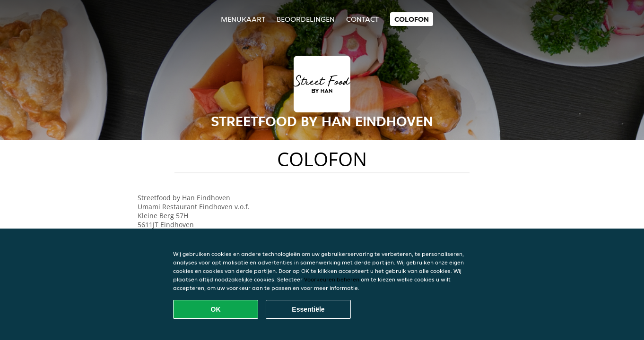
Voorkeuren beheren (332, 279)
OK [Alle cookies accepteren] (216, 309)
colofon (412, 19)
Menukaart (243, 19)
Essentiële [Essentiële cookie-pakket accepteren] (308, 309)
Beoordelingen (306, 19)
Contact (362, 19)
